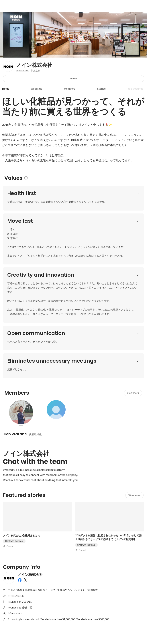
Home (6, 89)
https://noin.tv (22, 71)
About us (37, 89)
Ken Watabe (15, 376)
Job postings (135, 89)
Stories (101, 89)
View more (133, 335)
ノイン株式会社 (34, 65)
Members (69, 89)
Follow (73, 79)
